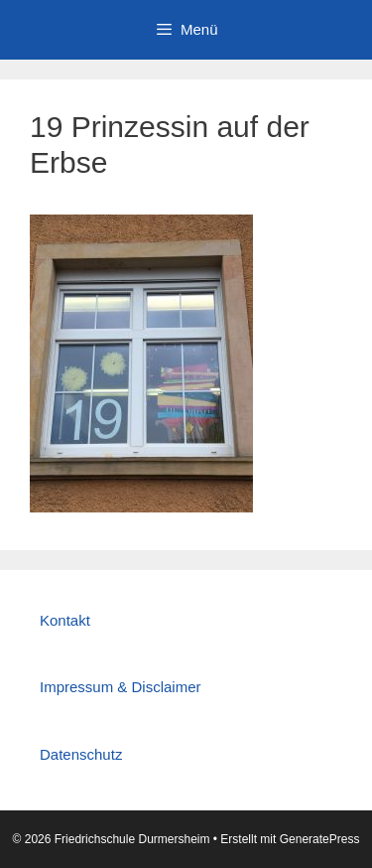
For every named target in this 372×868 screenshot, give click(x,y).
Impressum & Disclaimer (121, 687)
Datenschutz (81, 754)
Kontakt (65, 620)
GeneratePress (320, 839)
